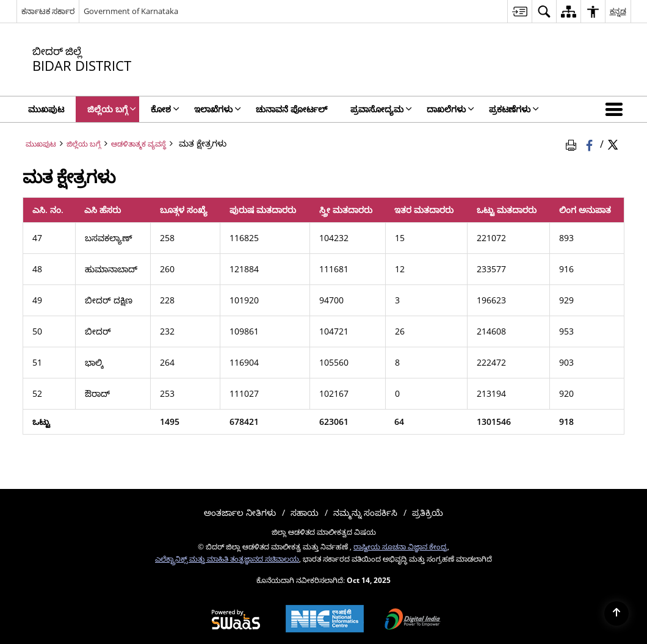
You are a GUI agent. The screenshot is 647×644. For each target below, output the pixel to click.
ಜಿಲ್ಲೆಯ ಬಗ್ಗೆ (84, 143)
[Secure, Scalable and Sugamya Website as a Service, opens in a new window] (236, 620)
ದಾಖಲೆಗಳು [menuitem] (450, 109)
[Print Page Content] (573, 143)
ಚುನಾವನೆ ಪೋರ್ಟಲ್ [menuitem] (291, 109)
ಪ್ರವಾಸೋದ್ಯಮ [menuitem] (381, 109)
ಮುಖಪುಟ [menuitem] (46, 109)
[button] (616, 109)
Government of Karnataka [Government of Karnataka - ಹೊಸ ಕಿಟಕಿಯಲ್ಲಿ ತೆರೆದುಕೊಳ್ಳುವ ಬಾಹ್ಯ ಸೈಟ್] (131, 11)
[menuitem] (519, 11)
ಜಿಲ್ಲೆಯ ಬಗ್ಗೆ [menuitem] (112, 109)
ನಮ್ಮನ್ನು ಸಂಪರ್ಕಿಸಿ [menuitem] (365, 512)
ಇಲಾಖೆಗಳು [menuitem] (218, 109)
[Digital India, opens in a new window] (413, 620)
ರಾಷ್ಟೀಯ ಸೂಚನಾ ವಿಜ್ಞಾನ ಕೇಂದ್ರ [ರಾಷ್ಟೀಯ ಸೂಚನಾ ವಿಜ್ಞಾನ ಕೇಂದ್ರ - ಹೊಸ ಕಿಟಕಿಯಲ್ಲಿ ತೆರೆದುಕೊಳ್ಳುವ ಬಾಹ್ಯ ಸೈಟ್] (400, 546)
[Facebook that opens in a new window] (591, 143)
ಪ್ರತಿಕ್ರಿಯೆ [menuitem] (428, 512)
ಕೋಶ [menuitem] (165, 109)
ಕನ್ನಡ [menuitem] (618, 11)
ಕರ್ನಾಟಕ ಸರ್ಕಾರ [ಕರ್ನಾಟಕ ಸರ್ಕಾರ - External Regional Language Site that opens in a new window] (48, 11)
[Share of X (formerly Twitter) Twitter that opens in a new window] (613, 143)
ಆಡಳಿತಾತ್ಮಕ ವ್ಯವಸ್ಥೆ (139, 143)
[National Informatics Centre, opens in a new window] (325, 620)
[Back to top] (616, 613)
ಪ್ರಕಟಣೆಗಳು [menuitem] (514, 109)
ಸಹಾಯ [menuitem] (305, 512)
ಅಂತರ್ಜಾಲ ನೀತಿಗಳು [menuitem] (240, 512)
